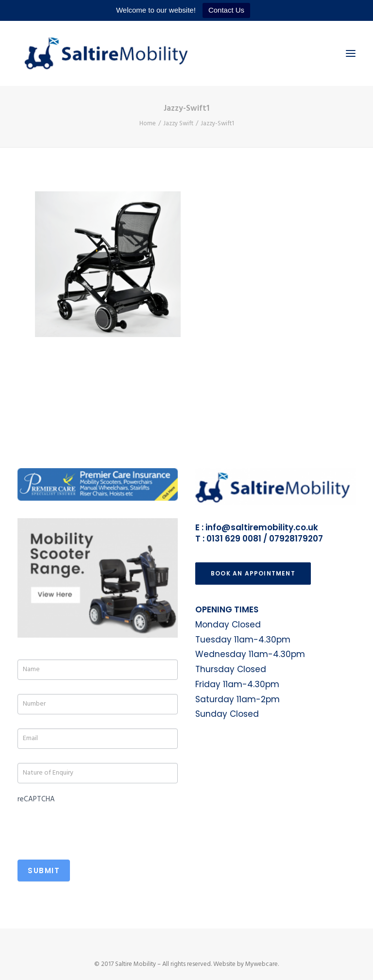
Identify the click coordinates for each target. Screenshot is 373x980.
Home (148, 124)
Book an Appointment (253, 573)
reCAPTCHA (36, 799)
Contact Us (226, 10)
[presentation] (91, 826)
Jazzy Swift (178, 124)
